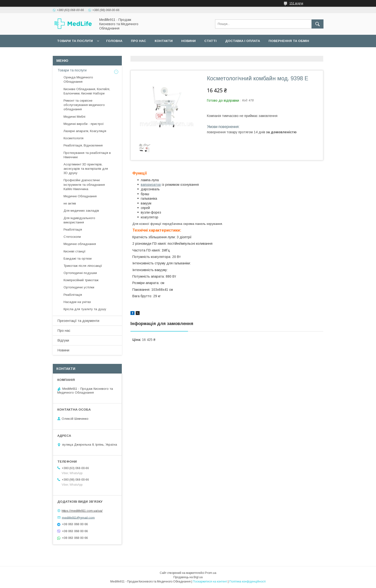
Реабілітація (73, 230)
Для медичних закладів (81, 211)
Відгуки (63, 340)
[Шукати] (317, 24)
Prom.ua (211, 573)
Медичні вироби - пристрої (84, 124)
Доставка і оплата (243, 41)
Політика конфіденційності (247, 582)
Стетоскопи (72, 237)
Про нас (138, 41)
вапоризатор (151, 185)
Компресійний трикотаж (81, 280)
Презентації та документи (78, 321)
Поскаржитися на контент (210, 582)
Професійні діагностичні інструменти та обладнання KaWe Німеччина (84, 184)
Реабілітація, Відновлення (83, 145)
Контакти (164, 41)
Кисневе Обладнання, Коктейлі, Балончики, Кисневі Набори (87, 91)
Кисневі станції (75, 251)
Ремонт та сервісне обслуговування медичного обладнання (84, 105)
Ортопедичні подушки (80, 273)
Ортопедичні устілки (79, 287)
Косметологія (73, 138)
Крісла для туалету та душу (85, 309)
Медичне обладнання (80, 244)
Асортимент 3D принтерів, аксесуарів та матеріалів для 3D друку (86, 169)
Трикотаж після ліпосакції (83, 266)
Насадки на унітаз (77, 302)
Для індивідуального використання (79, 220)
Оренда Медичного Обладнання (78, 79)
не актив (70, 203)
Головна (114, 41)
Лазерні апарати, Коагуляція (85, 131)
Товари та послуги (75, 41)
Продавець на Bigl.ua (188, 577)
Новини (188, 41)
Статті (210, 41)
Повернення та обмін (289, 41)
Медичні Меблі (74, 117)
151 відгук (296, 3)
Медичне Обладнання (80, 196)
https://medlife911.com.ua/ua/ (82, 511)
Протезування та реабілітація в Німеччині (87, 155)
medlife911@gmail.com (78, 517)
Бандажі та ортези (78, 259)
